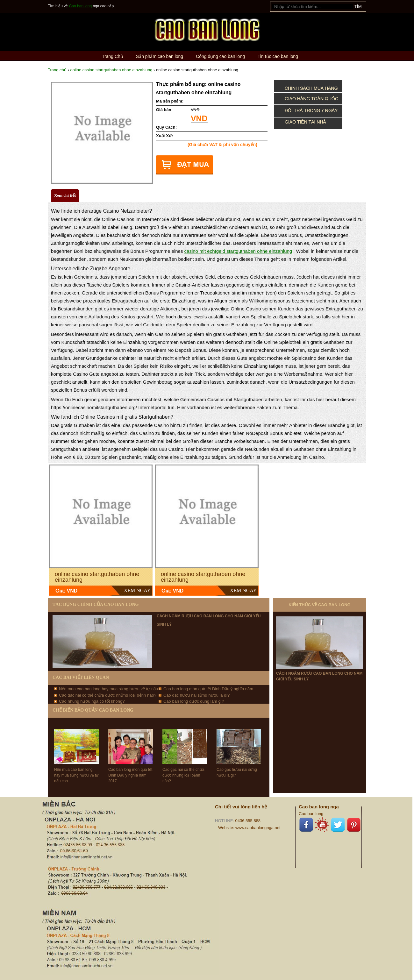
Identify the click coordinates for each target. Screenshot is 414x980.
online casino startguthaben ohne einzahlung (111, 70)
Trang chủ (57, 70)
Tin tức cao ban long (278, 56)
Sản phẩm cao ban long (160, 56)
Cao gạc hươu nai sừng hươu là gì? (196, 695)
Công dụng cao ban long (220, 56)
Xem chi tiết (65, 195)
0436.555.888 (248, 821)
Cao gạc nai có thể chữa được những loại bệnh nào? (108, 695)
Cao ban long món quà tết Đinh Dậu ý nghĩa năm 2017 (130, 775)
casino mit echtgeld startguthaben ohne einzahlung (238, 251)
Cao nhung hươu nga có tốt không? (92, 701)
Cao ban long (80, 6)
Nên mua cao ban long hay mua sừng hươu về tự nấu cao (76, 775)
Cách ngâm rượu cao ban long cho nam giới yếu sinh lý (319, 676)
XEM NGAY (137, 590)
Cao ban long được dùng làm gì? (194, 701)
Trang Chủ (113, 56)
